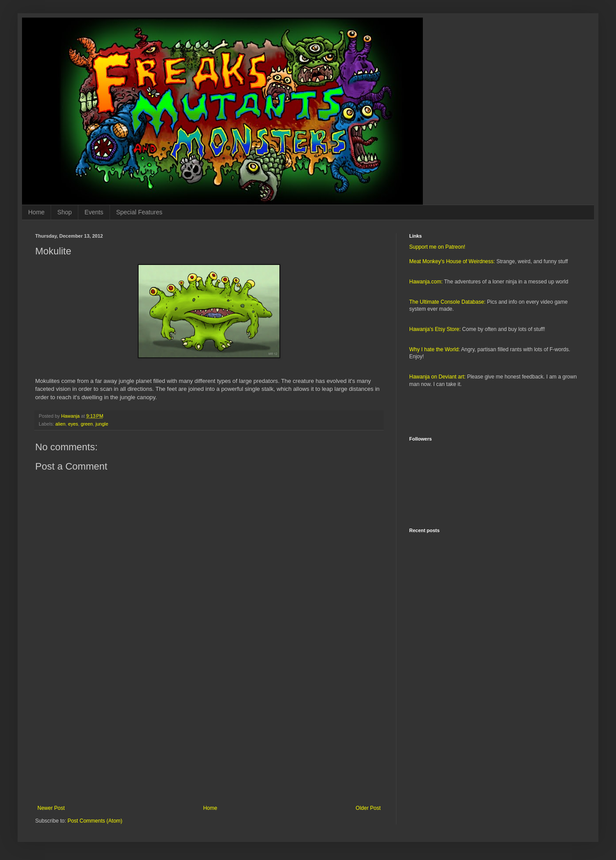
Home (36, 212)
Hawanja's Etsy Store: (435, 329)
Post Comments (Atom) (95, 821)
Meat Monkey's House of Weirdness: (452, 261)
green (87, 424)
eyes (73, 424)
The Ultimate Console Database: (447, 302)
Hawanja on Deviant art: (437, 377)
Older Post (368, 808)
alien (60, 424)
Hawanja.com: (426, 282)
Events (94, 212)
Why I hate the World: (434, 349)
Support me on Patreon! (437, 247)
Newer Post (51, 808)
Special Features (139, 212)
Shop (64, 212)
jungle (102, 424)
